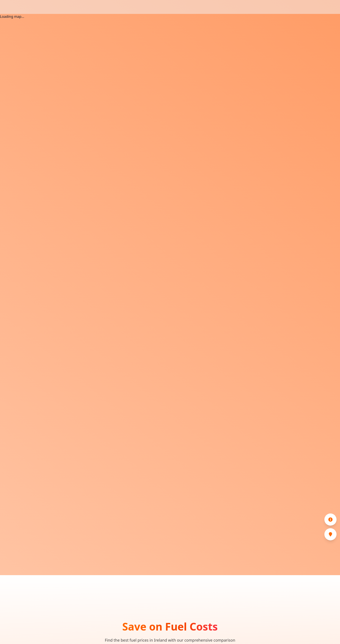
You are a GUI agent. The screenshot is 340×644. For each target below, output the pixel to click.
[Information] (330, 520)
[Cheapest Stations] (330, 534)
